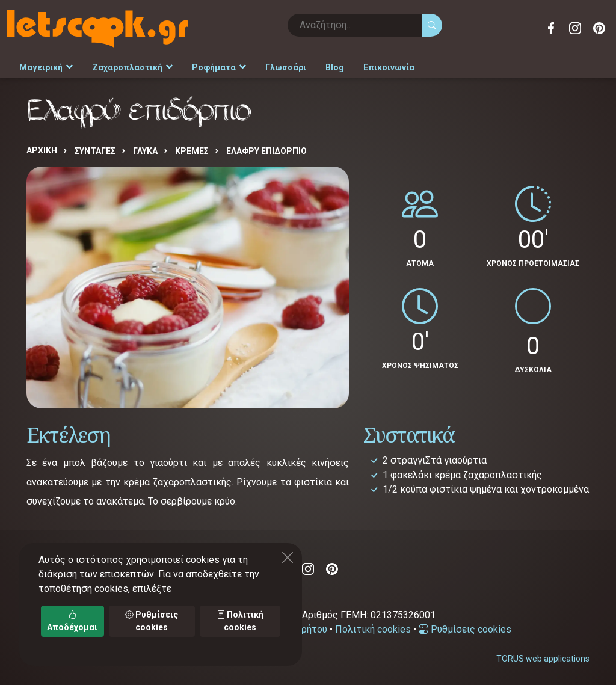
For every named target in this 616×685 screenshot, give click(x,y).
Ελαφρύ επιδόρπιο (266, 151)
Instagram (575, 28)
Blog (335, 67)
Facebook (551, 28)
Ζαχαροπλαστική (132, 67)
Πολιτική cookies (373, 629)
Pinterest (599, 28)
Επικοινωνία (389, 67)
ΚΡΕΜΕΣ (192, 151)
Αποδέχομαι (72, 621)
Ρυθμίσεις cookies (465, 629)
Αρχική (42, 150)
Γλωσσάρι (286, 67)
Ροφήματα (219, 67)
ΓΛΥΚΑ (145, 151)
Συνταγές (95, 151)
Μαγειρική (46, 67)
